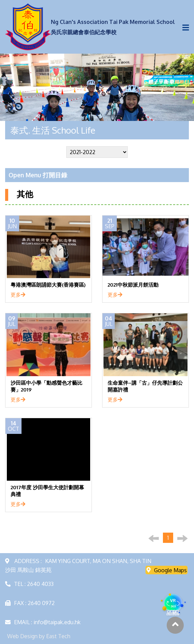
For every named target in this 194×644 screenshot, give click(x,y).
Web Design (22, 636)
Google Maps (167, 570)
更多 (18, 294)
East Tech (58, 636)
